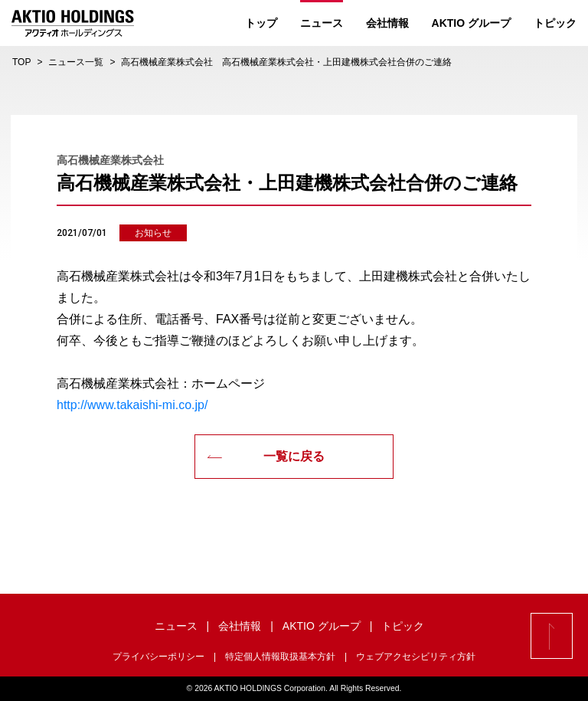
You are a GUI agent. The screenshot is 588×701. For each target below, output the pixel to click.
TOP (21, 62)
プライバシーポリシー (158, 657)
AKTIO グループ (471, 23)
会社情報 (387, 23)
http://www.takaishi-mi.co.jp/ (132, 405)
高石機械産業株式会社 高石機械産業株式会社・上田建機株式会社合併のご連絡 (286, 62)
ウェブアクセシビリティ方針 (416, 657)
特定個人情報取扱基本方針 (280, 657)
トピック (555, 23)
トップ (261, 23)
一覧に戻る (266, 456)
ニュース (322, 23)
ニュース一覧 (76, 62)
